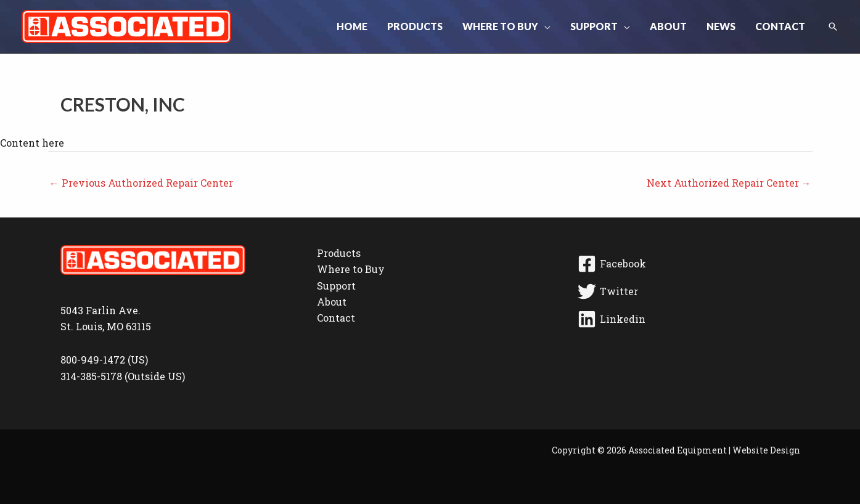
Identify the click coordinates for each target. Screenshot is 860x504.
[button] (544, 26)
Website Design (766, 450)
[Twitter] (687, 291)
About (332, 302)
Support (336, 286)
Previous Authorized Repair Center (141, 183)
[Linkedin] (687, 319)
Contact (336, 318)
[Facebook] (687, 264)
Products (339, 253)
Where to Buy (351, 269)
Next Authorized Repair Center (729, 183)
